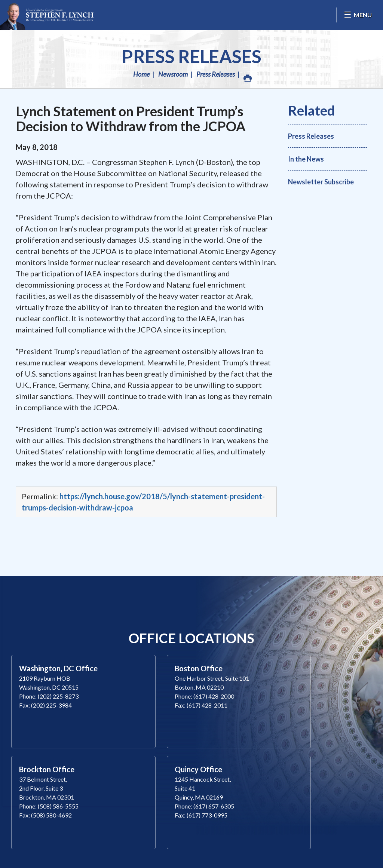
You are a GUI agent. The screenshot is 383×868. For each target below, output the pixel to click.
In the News (306, 159)
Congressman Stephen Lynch (47, 15)
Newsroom (173, 74)
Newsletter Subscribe (321, 182)
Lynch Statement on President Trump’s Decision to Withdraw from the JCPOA (131, 119)
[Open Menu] (358, 15)
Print (247, 76)
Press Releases (191, 56)
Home (141, 74)
